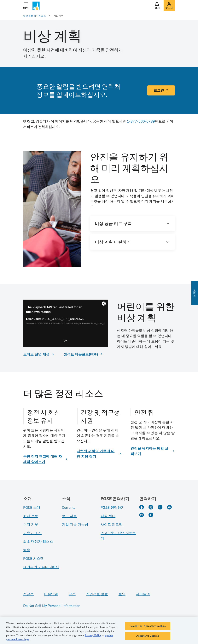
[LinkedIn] (160, 507)
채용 (27, 550)
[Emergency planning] (65, 323)
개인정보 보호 (97, 594)
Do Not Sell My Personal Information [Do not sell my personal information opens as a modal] (52, 606)
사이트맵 (143, 594)
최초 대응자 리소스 (38, 542)
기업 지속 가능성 (75, 525)
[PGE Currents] (151, 515)
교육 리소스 (32, 533)
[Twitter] (151, 507)
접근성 (28, 594)
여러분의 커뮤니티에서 (41, 567)
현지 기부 (31, 525)
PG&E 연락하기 (113, 508)
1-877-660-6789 (141, 121)
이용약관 (51, 594)
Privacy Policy (93, 636)
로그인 (161, 90)
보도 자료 (69, 516)
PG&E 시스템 (33, 559)
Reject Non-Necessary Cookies (148, 627)
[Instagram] (142, 515)
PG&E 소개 (32, 508)
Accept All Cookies (148, 637)
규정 (72, 594)
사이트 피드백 (111, 525)
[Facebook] (142, 507)
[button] (26, 6)
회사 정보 (31, 516)
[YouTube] (169, 507)
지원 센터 (108, 516)
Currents (69, 508)
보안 (122, 594)
